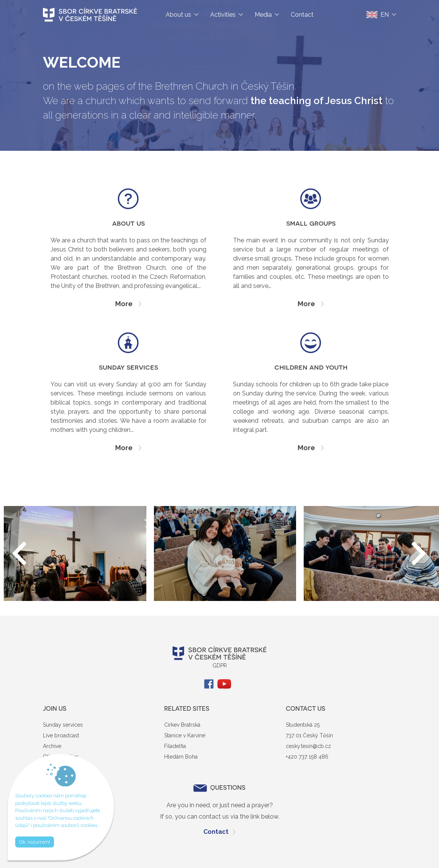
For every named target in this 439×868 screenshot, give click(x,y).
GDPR (220, 666)
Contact (216, 832)
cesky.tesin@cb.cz (308, 746)
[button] (419, 553)
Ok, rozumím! (35, 842)
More (124, 304)
